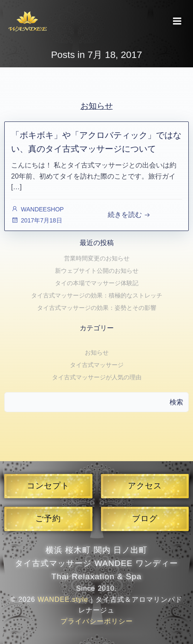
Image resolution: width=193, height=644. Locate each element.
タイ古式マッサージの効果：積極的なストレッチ (97, 295)
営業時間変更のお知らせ (97, 258)
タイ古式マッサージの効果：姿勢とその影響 (97, 308)
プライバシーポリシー (97, 621)
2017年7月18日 (37, 220)
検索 (176, 402)
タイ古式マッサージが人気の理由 (97, 377)
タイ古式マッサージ (97, 365)
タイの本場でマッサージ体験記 (97, 283)
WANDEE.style (63, 599)
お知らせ (97, 352)
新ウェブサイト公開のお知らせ (97, 271)
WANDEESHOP (37, 209)
